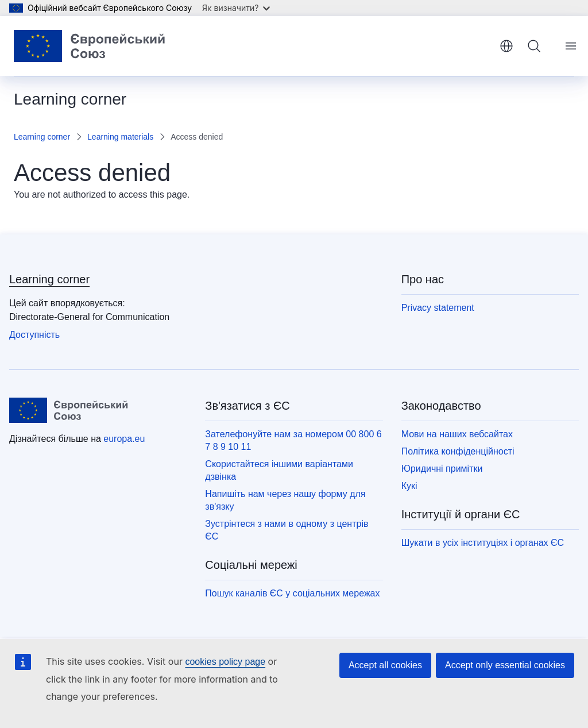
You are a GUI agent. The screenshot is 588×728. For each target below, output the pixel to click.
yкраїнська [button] (506, 46)
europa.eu (124, 439)
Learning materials (120, 137)
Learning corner (42, 137)
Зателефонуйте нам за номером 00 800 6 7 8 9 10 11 (293, 440)
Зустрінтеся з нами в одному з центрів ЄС (287, 530)
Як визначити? (236, 8)
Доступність (34, 335)
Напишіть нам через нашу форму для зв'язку (285, 500)
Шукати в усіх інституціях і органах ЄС (483, 543)
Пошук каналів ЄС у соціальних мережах (292, 593)
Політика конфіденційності (458, 451)
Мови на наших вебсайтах (457, 434)
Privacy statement (438, 308)
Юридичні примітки (442, 469)
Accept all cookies (385, 665)
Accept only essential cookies (505, 665)
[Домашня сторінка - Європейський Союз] (94, 46)
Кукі (409, 486)
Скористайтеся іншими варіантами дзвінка (279, 470)
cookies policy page (225, 662)
